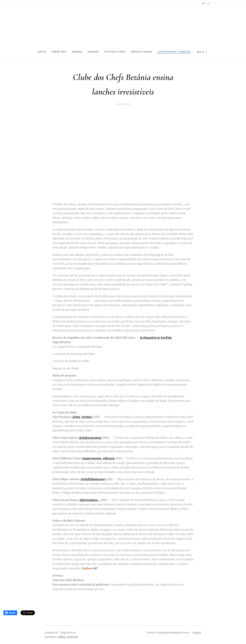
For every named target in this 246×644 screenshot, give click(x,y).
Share (10, 613)
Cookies (197, 633)
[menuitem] (56, 52)
